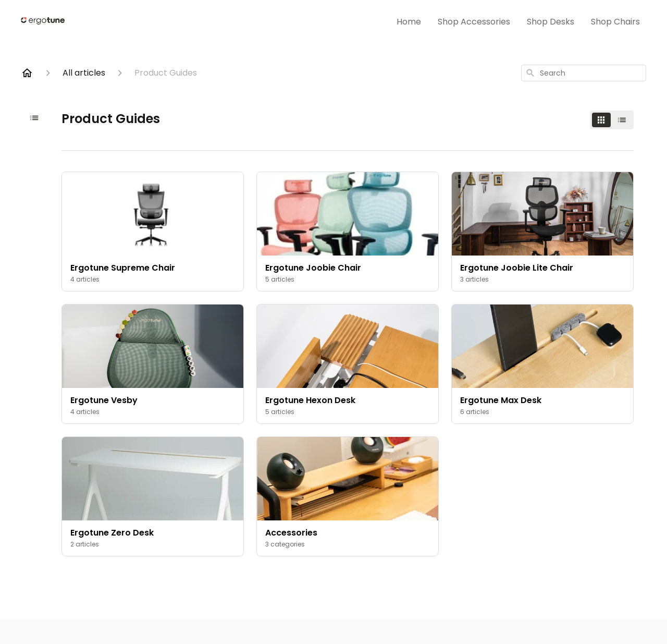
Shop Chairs (615, 22)
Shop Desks (551, 22)
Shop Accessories (474, 22)
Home (409, 22)
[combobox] (584, 73)
